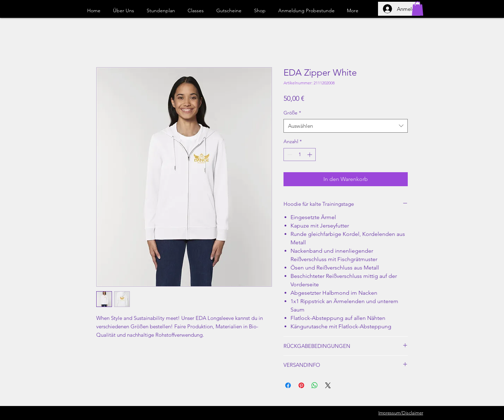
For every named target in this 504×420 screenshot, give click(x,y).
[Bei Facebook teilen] (288, 385)
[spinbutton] (300, 155)
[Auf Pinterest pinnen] (301, 385)
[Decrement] (289, 155)
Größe (292, 113)
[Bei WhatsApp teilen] (315, 385)
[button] (418, 9)
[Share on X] (328, 385)
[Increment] (310, 155)
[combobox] (346, 126)
